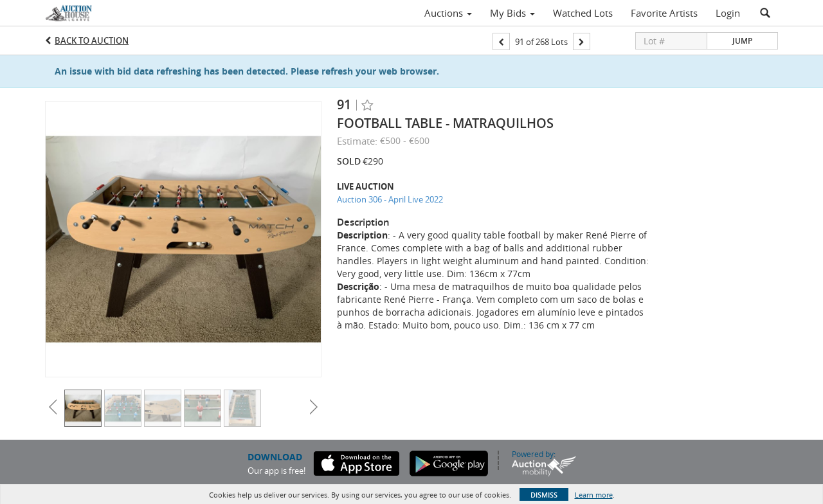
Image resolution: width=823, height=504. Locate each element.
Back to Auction (92, 40)
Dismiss (544, 495)
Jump (742, 41)
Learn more (594, 495)
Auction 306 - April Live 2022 (390, 199)
